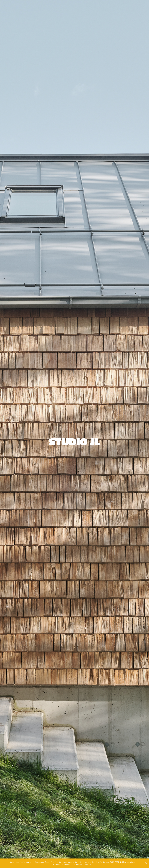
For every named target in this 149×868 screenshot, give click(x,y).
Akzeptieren (78, 864)
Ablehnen (88, 864)
